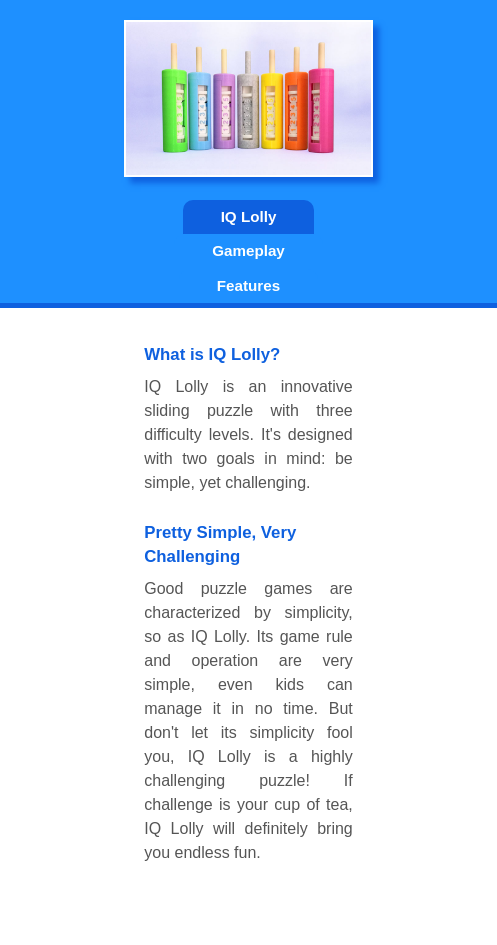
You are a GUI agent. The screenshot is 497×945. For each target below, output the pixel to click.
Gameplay (248, 250)
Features (248, 285)
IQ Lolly (249, 216)
